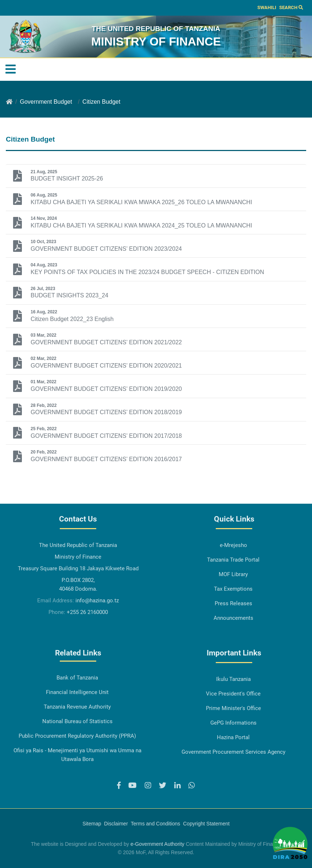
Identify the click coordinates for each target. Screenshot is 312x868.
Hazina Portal (233, 737)
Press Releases (233, 603)
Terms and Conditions (155, 824)
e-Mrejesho (233, 545)
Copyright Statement (206, 824)
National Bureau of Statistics (77, 721)
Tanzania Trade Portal (233, 560)
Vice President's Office (233, 694)
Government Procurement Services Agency (233, 752)
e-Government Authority (157, 844)
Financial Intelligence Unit (77, 692)
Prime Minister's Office (233, 708)
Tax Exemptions (233, 589)
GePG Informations (233, 723)
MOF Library (233, 574)
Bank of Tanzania (77, 678)
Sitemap (92, 824)
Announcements (233, 618)
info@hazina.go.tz (97, 601)
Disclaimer (116, 824)
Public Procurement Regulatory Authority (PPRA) (77, 736)
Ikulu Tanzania (233, 679)
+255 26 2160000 (87, 612)
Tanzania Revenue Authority (77, 707)
